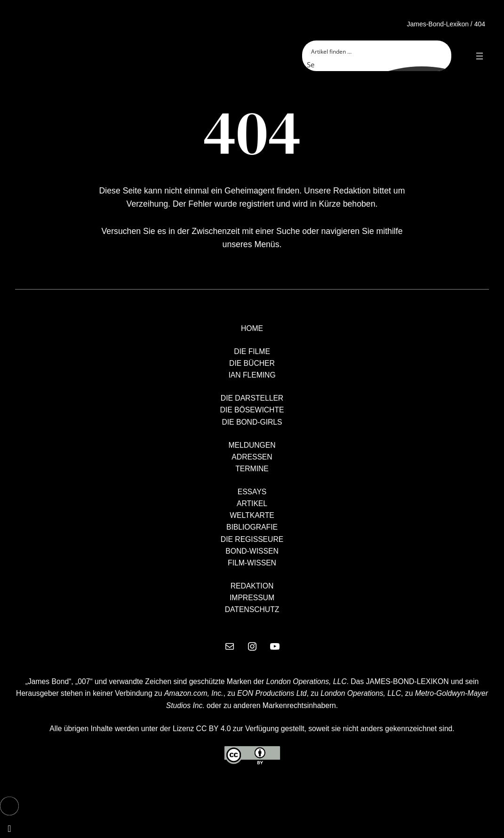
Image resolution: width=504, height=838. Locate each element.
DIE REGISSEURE (252, 539)
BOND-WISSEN (252, 551)
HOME (252, 328)
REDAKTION (252, 586)
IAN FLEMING (252, 375)
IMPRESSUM (252, 598)
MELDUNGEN (252, 445)
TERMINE (252, 469)
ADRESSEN (252, 457)
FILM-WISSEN (252, 563)
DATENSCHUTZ (252, 609)
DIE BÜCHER (252, 363)
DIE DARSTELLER (252, 398)
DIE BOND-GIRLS (252, 422)
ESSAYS (252, 492)
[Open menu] (480, 56)
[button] (9, 806)
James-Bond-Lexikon (438, 24)
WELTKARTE (252, 515)
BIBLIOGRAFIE (252, 527)
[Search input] (377, 51)
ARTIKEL (252, 504)
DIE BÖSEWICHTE (252, 410)
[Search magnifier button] (312, 64)
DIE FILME (252, 351)
